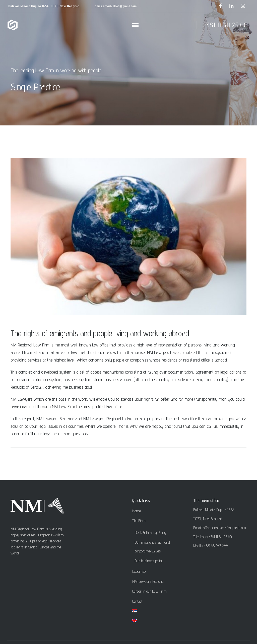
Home (137, 511)
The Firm (139, 521)
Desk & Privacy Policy (150, 532)
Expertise (139, 571)
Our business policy (149, 561)
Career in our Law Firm (149, 591)
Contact (137, 601)
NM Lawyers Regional (148, 581)
